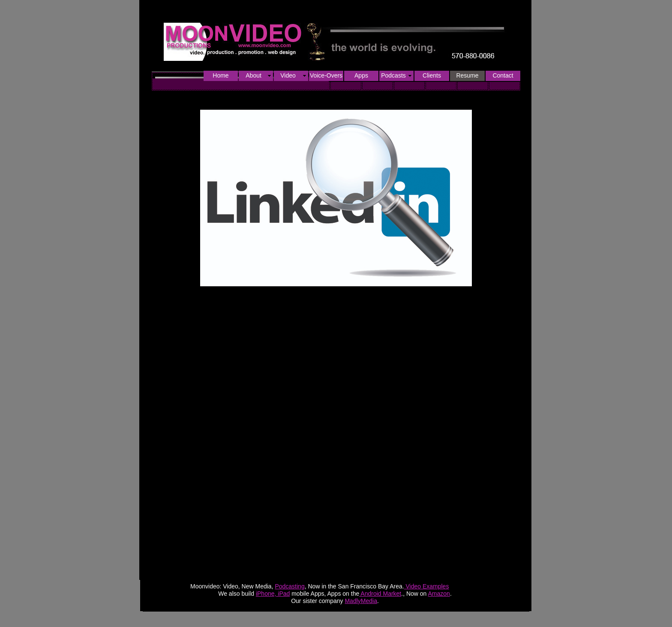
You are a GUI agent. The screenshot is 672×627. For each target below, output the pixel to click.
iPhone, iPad (273, 594)
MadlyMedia (361, 601)
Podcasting (289, 586)
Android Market (380, 594)
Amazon (439, 594)
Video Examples (427, 586)
